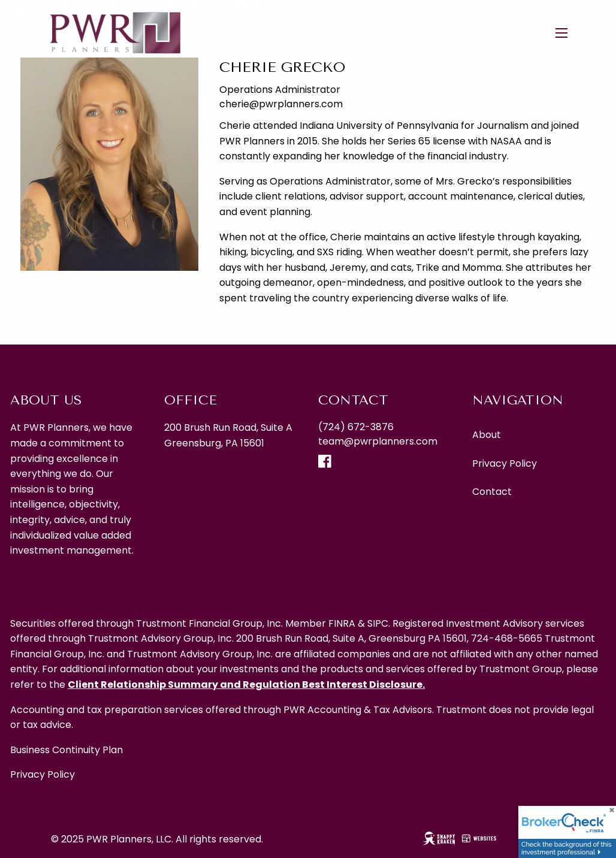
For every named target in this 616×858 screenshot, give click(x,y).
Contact (492, 492)
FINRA (342, 623)
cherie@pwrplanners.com (281, 104)
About (487, 435)
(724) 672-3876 (356, 427)
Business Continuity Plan (67, 750)
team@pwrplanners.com (378, 441)
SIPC (378, 623)
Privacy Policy (505, 463)
